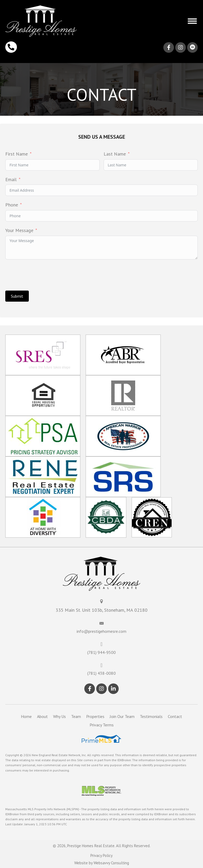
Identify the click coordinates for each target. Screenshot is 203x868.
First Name (17, 154)
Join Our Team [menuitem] (122, 716)
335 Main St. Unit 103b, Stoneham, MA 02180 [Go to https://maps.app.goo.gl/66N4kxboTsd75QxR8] (101, 610)
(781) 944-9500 (101, 652)
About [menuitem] (42, 716)
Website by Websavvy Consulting (102, 863)
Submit (17, 296)
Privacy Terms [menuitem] (102, 725)
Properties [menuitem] (95, 716)
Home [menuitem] (26, 716)
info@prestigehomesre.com (101, 631)
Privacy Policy (101, 855)
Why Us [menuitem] (59, 716)
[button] (192, 21)
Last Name (115, 154)
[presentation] (45, 275)
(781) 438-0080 (101, 673)
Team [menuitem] (76, 716)
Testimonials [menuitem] (151, 716)
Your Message (19, 230)
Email (11, 179)
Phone (12, 205)
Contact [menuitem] (175, 716)
